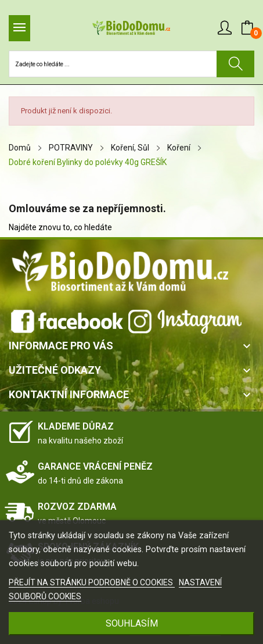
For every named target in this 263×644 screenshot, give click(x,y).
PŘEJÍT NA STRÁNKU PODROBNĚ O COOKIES (92, 582)
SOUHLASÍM (132, 623)
